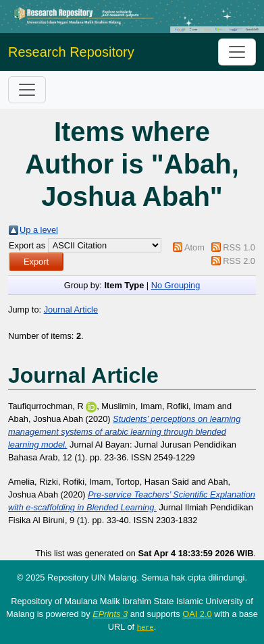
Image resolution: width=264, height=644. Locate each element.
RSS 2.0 (239, 261)
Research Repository (71, 52)
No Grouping (176, 285)
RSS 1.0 (239, 247)
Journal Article (71, 310)
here (146, 627)
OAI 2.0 (197, 614)
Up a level (39, 230)
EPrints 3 (110, 614)
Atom (194, 247)
